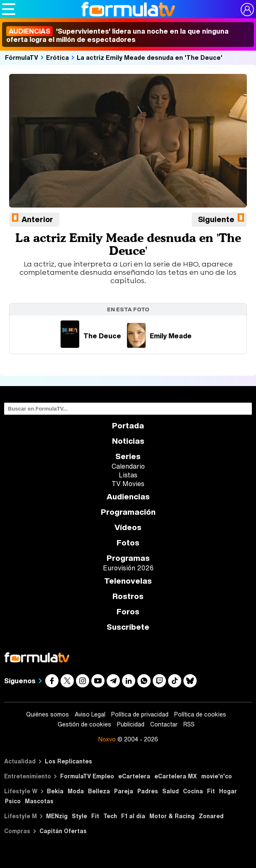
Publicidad (131, 724)
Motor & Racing (172, 816)
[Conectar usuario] (247, 10)
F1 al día (133, 816)
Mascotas (39, 801)
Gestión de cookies (84, 724)
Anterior (37, 219)
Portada (128, 426)
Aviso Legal (90, 714)
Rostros (128, 596)
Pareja (124, 791)
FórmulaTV (22, 57)
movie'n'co (217, 776)
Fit (211, 791)
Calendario (128, 466)
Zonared (211, 816)
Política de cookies (200, 714)
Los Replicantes (68, 761)
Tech (110, 816)
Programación (128, 512)
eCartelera (134, 776)
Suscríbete (128, 627)
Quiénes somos (48, 714)
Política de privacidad (140, 714)
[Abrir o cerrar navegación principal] (9, 9)
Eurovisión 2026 (128, 568)
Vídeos (128, 527)
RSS (189, 724)
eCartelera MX (176, 776)
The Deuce (91, 336)
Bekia (55, 791)
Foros (128, 612)
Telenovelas (128, 581)
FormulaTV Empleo (87, 776)
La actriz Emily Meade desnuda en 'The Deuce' (150, 57)
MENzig (57, 816)
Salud (171, 791)
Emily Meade (159, 336)
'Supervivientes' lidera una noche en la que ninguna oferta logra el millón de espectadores (117, 35)
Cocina (193, 791)
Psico (13, 801)
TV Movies (128, 484)
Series (128, 456)
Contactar (164, 724)
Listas (128, 475)
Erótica (57, 57)
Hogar (228, 791)
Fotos (128, 543)
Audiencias (128, 497)
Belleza (99, 791)
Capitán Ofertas (63, 831)
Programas (128, 558)
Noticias (128, 441)
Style (79, 816)
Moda (76, 791)
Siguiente (216, 219)
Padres (148, 791)
